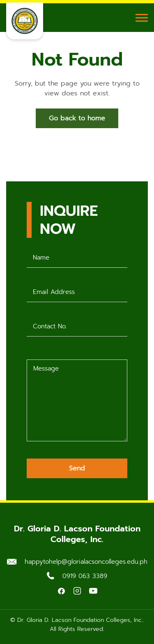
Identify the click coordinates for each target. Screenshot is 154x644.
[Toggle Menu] (142, 18)
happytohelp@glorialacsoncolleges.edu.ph (86, 562)
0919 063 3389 (85, 576)
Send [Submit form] (77, 468)
